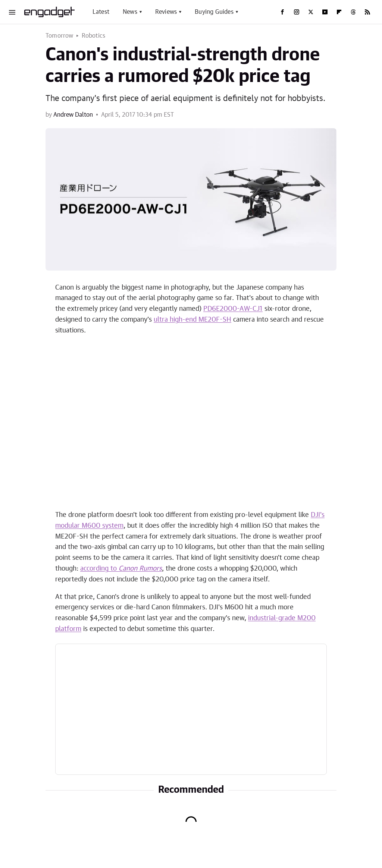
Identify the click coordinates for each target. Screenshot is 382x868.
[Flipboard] (339, 12)
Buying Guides (214, 12)
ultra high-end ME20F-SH (192, 320)
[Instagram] (297, 12)
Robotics (94, 36)
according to (121, 569)
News (130, 12)
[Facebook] (282, 12)
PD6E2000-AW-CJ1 (233, 309)
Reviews (166, 12)
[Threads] (353, 12)
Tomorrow (60, 36)
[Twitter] (311, 12)
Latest (101, 12)
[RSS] (367, 12)
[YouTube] (325, 12)
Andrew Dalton (73, 115)
